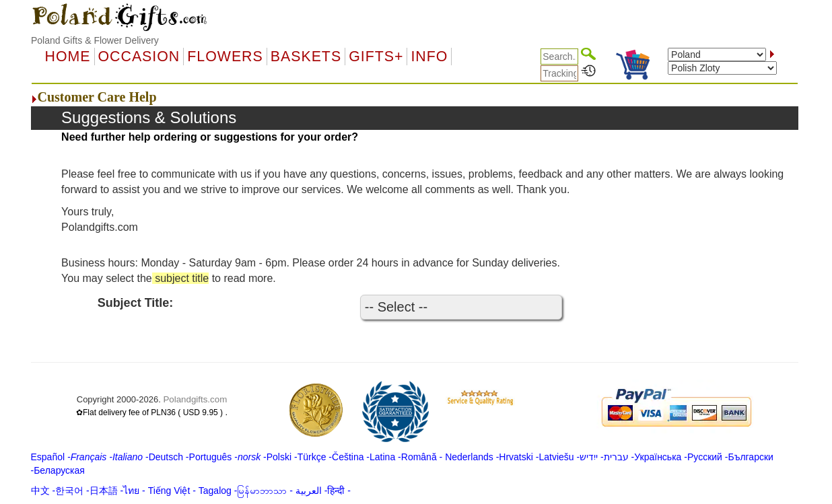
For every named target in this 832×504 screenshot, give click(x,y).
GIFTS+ (376, 57)
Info (429, 57)
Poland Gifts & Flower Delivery (95, 40)
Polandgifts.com (195, 399)
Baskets (306, 57)
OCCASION (139, 57)
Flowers (225, 57)
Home (68, 57)
